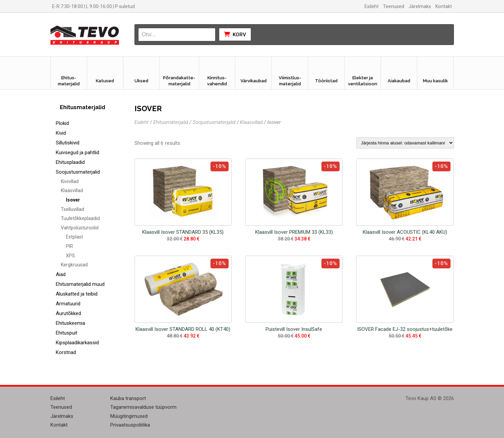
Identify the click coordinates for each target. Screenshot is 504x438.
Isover (73, 200)
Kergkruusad (74, 265)
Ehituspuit (67, 333)
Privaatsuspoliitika (130, 425)
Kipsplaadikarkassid (77, 343)
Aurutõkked (68, 313)
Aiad (61, 274)
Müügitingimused (129, 416)
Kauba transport (128, 398)
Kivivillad (70, 181)
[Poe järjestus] (405, 143)
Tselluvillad (72, 209)
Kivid (61, 133)
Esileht (372, 6)
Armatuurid (68, 304)
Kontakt (444, 6)
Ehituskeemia (70, 323)
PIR (69, 246)
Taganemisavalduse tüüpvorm (143, 407)
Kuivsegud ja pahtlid (77, 152)
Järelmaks (420, 6)
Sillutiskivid (68, 143)
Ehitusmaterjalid (171, 122)
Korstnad (66, 352)
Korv (235, 35)
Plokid (62, 123)
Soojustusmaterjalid (78, 172)
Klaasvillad (72, 190)
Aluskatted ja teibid (77, 294)
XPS (70, 256)
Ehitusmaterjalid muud (80, 284)
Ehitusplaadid (70, 162)
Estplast (74, 237)
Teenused (394, 6)
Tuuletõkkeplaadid (80, 218)
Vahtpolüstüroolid (80, 228)
